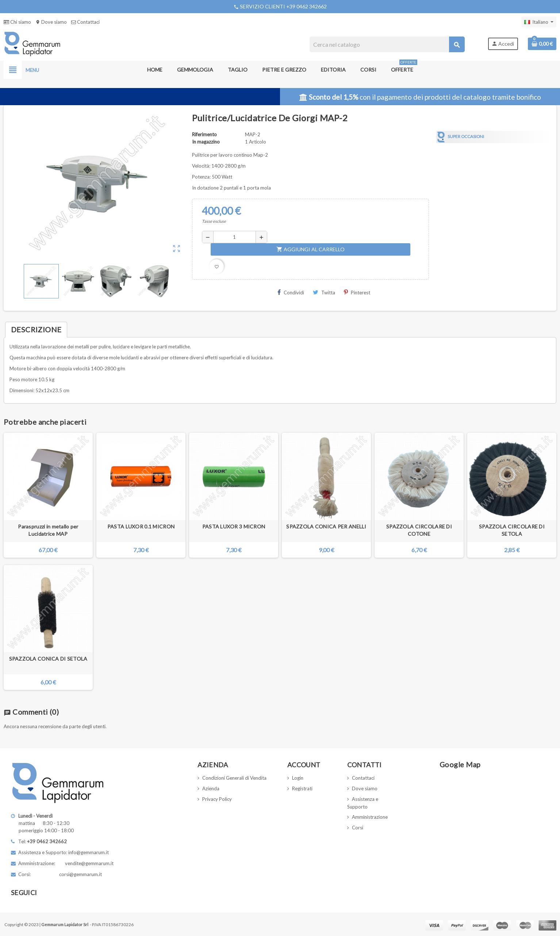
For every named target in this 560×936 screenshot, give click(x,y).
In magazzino (206, 142)
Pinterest (357, 292)
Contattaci (85, 22)
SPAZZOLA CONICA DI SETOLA (48, 659)
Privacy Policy (217, 799)
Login (298, 778)
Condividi (291, 292)
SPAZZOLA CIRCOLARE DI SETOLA (512, 530)
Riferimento (204, 134)
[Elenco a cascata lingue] (539, 22)
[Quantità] (234, 237)
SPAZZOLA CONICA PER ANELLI (326, 526)
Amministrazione (370, 817)
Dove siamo (51, 22)
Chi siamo (17, 22)
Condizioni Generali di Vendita (234, 778)
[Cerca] (387, 44)
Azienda (211, 788)
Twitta (324, 292)
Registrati (302, 788)
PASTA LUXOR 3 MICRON (234, 526)
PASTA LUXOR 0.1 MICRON (141, 526)
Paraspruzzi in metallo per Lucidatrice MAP (48, 530)
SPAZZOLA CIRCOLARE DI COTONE (419, 530)
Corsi (358, 828)
